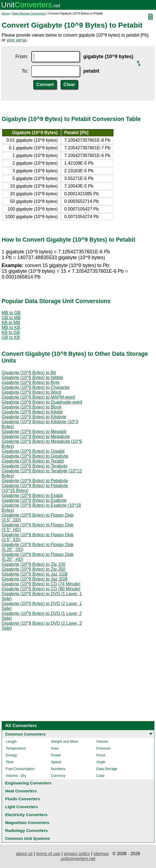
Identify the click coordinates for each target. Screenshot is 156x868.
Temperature (16, 748)
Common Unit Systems (28, 838)
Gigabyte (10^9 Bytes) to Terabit (33, 461)
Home (6, 13)
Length (11, 741)
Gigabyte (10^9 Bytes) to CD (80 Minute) (41, 589)
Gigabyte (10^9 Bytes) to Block (31, 407)
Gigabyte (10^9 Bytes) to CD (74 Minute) (41, 584)
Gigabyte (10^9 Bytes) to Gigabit (33, 451)
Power (56, 755)
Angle (101, 762)
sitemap (101, 854)
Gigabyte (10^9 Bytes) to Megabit (34, 432)
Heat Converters (21, 791)
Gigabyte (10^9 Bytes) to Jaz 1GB (34, 574)
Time (10, 762)
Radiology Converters (26, 830)
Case (100, 776)
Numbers (58, 769)
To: (25, 71)
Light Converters (22, 807)
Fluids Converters (23, 799)
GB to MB (11, 318)
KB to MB (11, 323)
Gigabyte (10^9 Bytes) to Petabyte (35, 481)
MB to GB (11, 313)
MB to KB (11, 328)
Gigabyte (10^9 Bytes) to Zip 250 (33, 569)
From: (22, 57)
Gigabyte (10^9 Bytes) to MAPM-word (38, 397)
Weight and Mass (65, 741)
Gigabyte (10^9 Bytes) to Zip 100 (33, 564)
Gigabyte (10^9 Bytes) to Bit (29, 373)
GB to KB (11, 337)
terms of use (48, 854)
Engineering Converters (28, 783)
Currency (58, 776)
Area (55, 748)
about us (24, 854)
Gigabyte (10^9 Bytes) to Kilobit (32, 412)
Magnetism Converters (27, 823)
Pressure (103, 748)
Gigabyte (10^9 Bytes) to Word (31, 392)
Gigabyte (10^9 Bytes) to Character (36, 387)
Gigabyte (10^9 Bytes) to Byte (31, 382)
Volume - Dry (16, 776)
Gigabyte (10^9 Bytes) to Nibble (32, 377)
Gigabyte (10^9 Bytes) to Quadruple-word (42, 402)
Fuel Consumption (20, 769)
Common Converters (25, 734)
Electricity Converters (26, 815)
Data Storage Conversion (29, 13)
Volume (102, 741)
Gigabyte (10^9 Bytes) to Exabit (32, 495)
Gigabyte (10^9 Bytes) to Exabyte (34, 500)
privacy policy (77, 854)
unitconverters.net (78, 859)
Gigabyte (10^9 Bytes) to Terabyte (34, 466)
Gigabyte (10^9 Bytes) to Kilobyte (34, 417)
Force (101, 755)
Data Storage (107, 769)
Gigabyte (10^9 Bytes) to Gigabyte (35, 456)
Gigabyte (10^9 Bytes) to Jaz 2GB (34, 579)
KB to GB (11, 332)
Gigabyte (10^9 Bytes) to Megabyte (36, 436)
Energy (11, 755)
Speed (56, 762)
